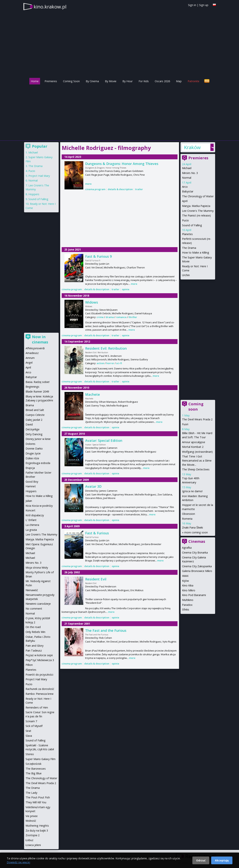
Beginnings (32, 387)
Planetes (187, 234)
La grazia (31, 530)
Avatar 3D (93, 486)
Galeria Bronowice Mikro (197, 571)
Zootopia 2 (33, 835)
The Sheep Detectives (196, 469)
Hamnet (31, 486)
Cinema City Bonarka (195, 552)
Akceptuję (222, 860)
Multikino (188, 600)
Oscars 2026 (162, 81)
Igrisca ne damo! (192, 491)
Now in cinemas (40, 339)
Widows (92, 302)
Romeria (187, 519)
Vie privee (32, 816)
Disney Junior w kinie (38, 439)
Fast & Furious (97, 533)
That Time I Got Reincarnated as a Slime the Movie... (197, 460)
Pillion (29, 665)
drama (110, 317)
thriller (133, 317)
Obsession (189, 514)
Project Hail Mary (39, 176)
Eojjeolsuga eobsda (38, 463)
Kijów (185, 581)
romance (121, 317)
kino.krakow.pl (50, 7)
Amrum (30, 358)
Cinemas (197, 541)
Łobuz (29, 840)
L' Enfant (31, 520)
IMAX (185, 576)
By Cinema (92, 81)
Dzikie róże (32, 458)
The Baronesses (36, 769)
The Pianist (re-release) (196, 215)
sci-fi (119, 363)
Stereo (30, 754)
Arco (185, 187)
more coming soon (196, 532)
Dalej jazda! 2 (34, 420)
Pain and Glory (35, 646)
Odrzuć (201, 860)
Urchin (186, 275)
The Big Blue (34, 773)
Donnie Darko (34, 448)
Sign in (192, 5)
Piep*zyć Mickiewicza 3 (40, 660)
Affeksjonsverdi (35, 348)
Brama (30, 405)
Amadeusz (32, 353)
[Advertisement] (120, 112)
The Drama (189, 248)
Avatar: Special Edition (104, 440)
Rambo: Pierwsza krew (39, 694)
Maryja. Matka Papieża (196, 206)
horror (110, 363)
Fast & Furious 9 (98, 256)
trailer (139, 189)
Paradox (187, 605)
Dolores (30, 444)
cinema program (95, 189)
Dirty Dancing (34, 434)
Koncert (30, 510)
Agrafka (187, 548)
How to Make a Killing (196, 253)
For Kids (144, 81)
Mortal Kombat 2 (193, 447)
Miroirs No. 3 (190, 173)
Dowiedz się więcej (18, 862)
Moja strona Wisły (37, 568)
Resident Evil (96, 579)
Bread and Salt (35, 410)
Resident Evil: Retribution (106, 348)
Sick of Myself (34, 726)
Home (35, 81)
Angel (29, 363)
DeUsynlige (33, 429)
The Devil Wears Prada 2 (197, 419)
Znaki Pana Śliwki (192, 527)
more (88, 184)
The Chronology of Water (198, 196)
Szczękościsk (33, 764)
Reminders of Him (37, 707)
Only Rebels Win (35, 632)
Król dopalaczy (35, 515)
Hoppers (34, 194)
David (29, 424)
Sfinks (186, 609)
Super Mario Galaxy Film (41, 759)
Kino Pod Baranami (194, 595)
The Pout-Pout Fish (38, 797)
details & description (120, 189)
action (100, 363)
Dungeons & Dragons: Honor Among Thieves (122, 164)
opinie (126, 289)
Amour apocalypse (194, 442)
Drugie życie (33, 453)
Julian (29, 501)
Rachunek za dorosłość (40, 689)
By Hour (127, 81)
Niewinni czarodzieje (38, 604)
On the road (33, 627)
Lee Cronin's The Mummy (198, 211)
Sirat (28, 731)
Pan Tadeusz (34, 650)
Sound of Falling (192, 225)
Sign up (204, 5)
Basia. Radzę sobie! (38, 382)
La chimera (32, 525)
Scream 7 (31, 721)
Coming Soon (71, 81)
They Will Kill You (36, 802)
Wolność (31, 821)
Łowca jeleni (33, 845)
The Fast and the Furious (106, 630)
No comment (34, 609)
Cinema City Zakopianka (197, 566)
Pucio (185, 220)
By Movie (111, 81)
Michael (187, 168)
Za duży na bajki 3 (37, 830)
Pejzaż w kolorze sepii (39, 655)
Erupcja (30, 468)
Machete (93, 394)
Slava (29, 736)
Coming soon (196, 407)
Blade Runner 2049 (37, 391)
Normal (187, 178)
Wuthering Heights (37, 826)
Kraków (192, 147)
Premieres (51, 81)
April (185, 201)
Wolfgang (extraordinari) (197, 452)
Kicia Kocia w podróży (39, 506)
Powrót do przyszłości (39, 675)
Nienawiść (32, 590)
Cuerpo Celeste (35, 415)
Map (179, 81)
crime (100, 317)
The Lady (31, 793)
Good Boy (32, 482)
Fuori (185, 424)
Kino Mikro (189, 590)
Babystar (188, 191)
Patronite (193, 81)
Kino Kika (188, 585)
